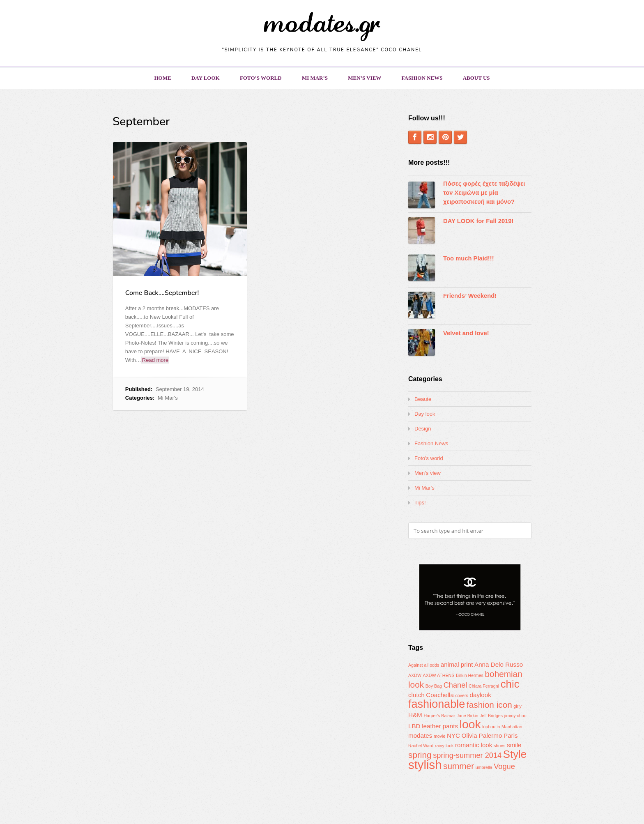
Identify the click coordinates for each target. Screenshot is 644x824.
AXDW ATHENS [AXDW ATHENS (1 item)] (439, 675)
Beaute (423, 399)
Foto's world (429, 458)
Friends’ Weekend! (470, 296)
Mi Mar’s (315, 78)
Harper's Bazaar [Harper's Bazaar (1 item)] (439, 716)
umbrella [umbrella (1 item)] (484, 767)
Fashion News (422, 78)
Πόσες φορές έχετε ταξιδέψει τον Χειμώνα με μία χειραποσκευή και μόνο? (484, 193)
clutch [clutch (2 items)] (416, 695)
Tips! (420, 503)
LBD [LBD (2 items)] (414, 726)
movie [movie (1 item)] (439, 736)
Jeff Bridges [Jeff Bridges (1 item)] (491, 716)
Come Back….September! (162, 293)
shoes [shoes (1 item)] (499, 746)
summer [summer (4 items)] (459, 766)
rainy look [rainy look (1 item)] (444, 746)
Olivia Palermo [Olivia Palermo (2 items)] (482, 735)
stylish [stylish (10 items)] (425, 765)
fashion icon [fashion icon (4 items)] (489, 705)
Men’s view (365, 78)
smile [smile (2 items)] (514, 745)
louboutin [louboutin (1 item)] (491, 727)
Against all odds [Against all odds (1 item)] (424, 665)
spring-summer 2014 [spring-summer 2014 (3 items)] (467, 755)
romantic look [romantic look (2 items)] (474, 745)
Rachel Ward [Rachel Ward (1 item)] (421, 746)
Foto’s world (261, 78)
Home (162, 78)
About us (476, 78)
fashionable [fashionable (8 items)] (437, 704)
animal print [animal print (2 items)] (457, 664)
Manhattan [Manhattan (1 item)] (512, 727)
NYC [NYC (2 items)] (453, 735)
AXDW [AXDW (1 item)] (415, 675)
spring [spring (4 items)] (420, 755)
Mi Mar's (168, 398)
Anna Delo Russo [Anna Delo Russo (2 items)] (499, 664)
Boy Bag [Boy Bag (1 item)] (434, 686)
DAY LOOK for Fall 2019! (478, 221)
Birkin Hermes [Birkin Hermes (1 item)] (470, 675)
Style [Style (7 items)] (515, 754)
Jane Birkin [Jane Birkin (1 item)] (468, 716)
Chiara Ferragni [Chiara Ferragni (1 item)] (484, 686)
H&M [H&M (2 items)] (415, 715)
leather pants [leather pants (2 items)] (440, 726)
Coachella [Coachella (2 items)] (440, 695)
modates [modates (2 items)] (420, 735)
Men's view (428, 473)
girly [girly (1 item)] (517, 706)
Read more (155, 360)
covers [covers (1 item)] (461, 695)
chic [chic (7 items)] (510, 684)
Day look (206, 78)
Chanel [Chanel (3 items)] (455, 685)
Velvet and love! (466, 333)
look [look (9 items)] (470, 724)
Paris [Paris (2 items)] (511, 735)
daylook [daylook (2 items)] (481, 695)
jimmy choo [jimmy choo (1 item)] (515, 716)
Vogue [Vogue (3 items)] (504, 766)
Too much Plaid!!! (469, 258)
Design (423, 429)
